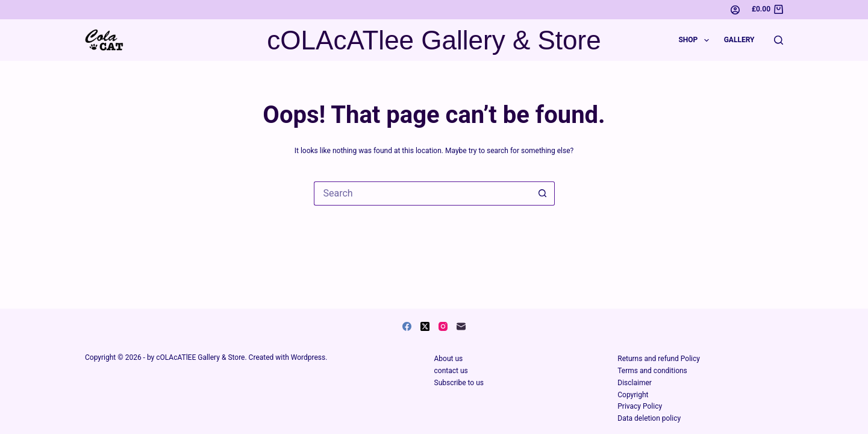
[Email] (461, 326)
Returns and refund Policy (659, 359)
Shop (696, 40)
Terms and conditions (652, 371)
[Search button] (543, 193)
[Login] (735, 10)
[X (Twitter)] (425, 326)
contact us (451, 371)
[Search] (779, 40)
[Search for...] (422, 193)
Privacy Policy (640, 406)
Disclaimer (635, 383)
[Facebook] (407, 326)
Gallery (739, 40)
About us (449, 359)
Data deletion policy (649, 418)
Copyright (633, 395)
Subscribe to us (459, 383)
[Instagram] (443, 326)
